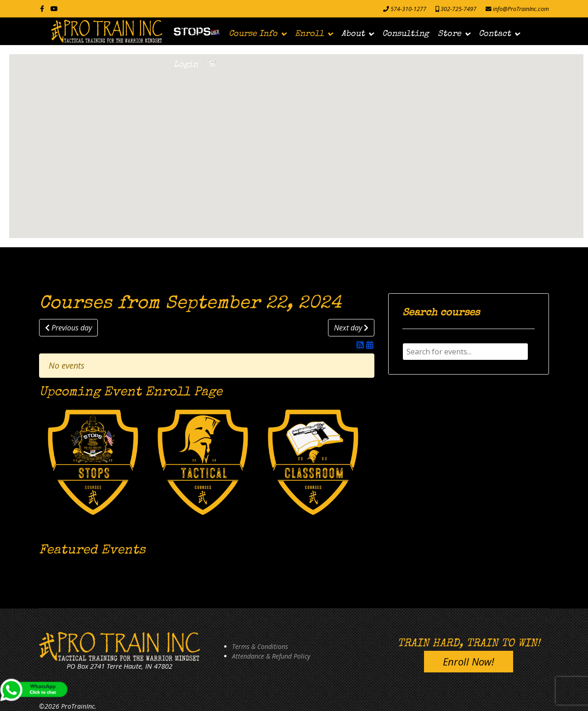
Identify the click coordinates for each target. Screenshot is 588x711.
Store (449, 34)
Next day (351, 328)
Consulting (405, 34)
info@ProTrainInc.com (521, 9)
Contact (495, 34)
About (353, 34)
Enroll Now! (469, 661)
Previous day (68, 328)
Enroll (309, 34)
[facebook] (42, 9)
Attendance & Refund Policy (271, 656)
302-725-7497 (458, 9)
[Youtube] (54, 9)
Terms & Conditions (260, 646)
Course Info (253, 34)
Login (186, 65)
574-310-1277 (408, 9)
